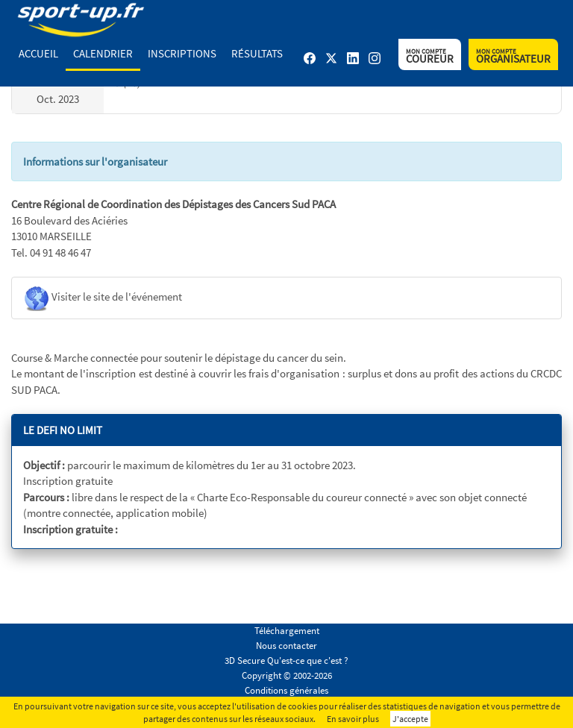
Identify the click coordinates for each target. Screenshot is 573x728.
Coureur (430, 56)
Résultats (257, 53)
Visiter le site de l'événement (103, 298)
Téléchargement (287, 631)
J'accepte (410, 719)
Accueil (38, 53)
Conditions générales (286, 690)
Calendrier (103, 53)
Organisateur (513, 56)
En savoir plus (353, 719)
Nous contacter (286, 646)
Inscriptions (182, 53)
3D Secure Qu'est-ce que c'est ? (286, 660)
